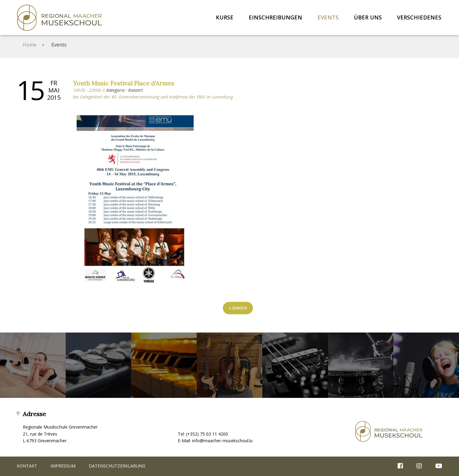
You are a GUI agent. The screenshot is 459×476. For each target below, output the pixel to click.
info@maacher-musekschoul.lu (222, 441)
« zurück (238, 308)
